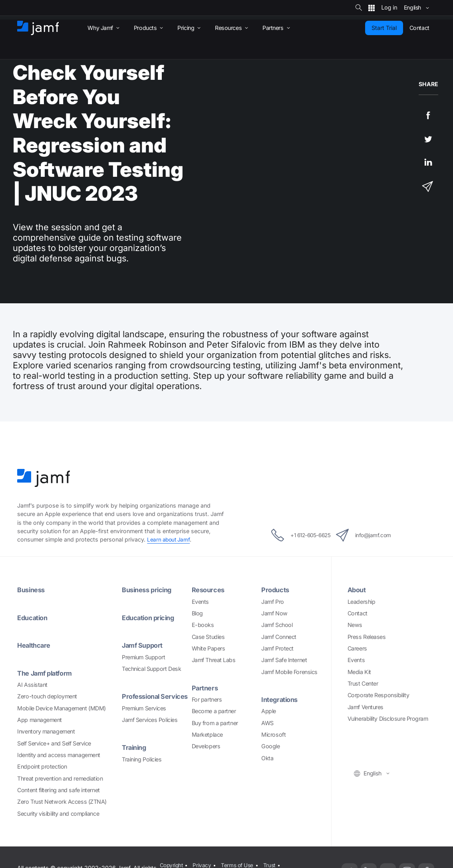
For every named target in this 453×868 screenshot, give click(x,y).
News (355, 624)
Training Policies (142, 766)
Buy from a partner (215, 722)
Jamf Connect (279, 636)
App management (40, 719)
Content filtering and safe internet (58, 789)
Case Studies (208, 636)
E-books (203, 624)
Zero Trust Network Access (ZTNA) (62, 801)
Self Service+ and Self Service (54, 742)
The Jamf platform (47, 672)
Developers (206, 746)
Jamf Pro (272, 601)
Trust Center (363, 683)
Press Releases (367, 636)
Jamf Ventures (366, 707)
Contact (358, 613)
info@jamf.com (372, 535)
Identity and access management (59, 754)
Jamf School (277, 624)
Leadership (362, 601)
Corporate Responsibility (378, 695)
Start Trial (384, 28)
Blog (197, 613)
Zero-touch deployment (47, 695)
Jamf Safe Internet (284, 659)
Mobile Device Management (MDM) (62, 707)
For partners (207, 699)
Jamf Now (274, 613)
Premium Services (144, 716)
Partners (205, 687)
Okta (267, 757)
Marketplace (207, 734)
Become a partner (214, 711)
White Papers (209, 648)
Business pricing (149, 590)
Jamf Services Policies (150, 727)
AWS (267, 722)
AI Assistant (32, 684)
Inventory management (46, 731)
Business (32, 590)
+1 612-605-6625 (294, 535)
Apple (269, 711)
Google (270, 746)
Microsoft (273, 734)
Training (135, 755)
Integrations (281, 699)
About (358, 590)
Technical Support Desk (151, 668)
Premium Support (143, 656)
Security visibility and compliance (58, 812)
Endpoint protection (42, 766)
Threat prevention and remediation (60, 777)
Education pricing (150, 617)
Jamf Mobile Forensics (289, 671)
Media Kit (359, 671)
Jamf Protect (277, 648)
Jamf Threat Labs (214, 659)
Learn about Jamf (169, 539)
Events (200, 601)
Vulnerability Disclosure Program (388, 718)
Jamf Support (144, 645)
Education (34, 617)
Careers (357, 648)
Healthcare (35, 645)
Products (276, 590)
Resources (209, 590)
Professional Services (142, 700)
